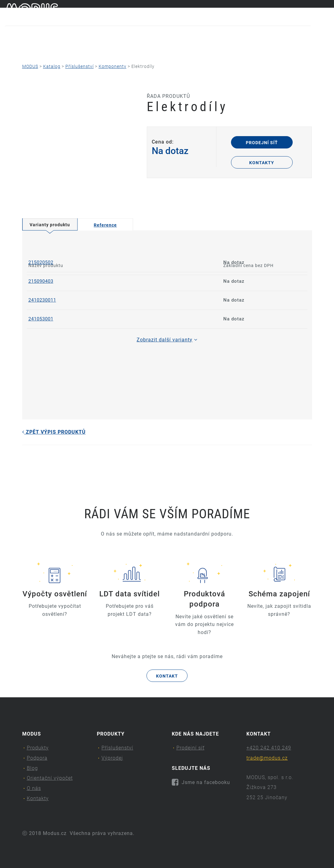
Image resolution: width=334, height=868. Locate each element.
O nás (217, 48)
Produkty (21, 48)
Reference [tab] (105, 225)
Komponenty (113, 66)
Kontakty (262, 48)
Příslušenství (80, 66)
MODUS (30, 66)
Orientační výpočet (162, 48)
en (326, 12)
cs (316, 12)
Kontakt (167, 676)
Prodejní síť (262, 143)
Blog (111, 48)
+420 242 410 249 (269, 748)
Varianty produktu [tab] (50, 225)
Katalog (52, 66)
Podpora (70, 48)
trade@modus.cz (267, 758)
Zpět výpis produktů (54, 432)
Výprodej (112, 758)
